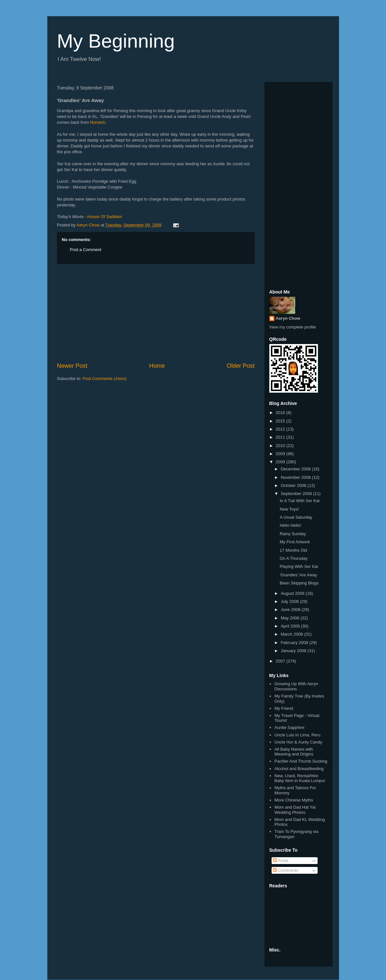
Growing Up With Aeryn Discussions (296, 686)
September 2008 (297, 494)
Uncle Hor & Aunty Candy (298, 742)
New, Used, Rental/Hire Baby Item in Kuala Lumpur (300, 778)
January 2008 (294, 651)
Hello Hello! (290, 525)
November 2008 (296, 477)
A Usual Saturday (296, 517)
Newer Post (72, 366)
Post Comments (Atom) (105, 379)
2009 (281, 454)
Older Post (241, 366)
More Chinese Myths (294, 800)
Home (157, 366)
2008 (281, 462)
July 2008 (290, 601)
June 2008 (291, 610)
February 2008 (295, 643)
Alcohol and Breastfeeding (299, 769)
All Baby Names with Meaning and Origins (294, 752)
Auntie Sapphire (290, 727)
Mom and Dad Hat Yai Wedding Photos (295, 810)
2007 (281, 661)
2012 (281, 429)
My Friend (284, 708)
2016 (281, 413)
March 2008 (292, 634)
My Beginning (116, 41)
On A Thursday (294, 558)
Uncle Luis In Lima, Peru (298, 735)
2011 (281, 437)
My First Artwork (295, 542)
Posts (281, 861)
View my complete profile (293, 327)
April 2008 (291, 626)
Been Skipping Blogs (299, 583)
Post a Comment (86, 250)
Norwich (98, 122)
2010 (281, 446)
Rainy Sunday (293, 534)
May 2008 (291, 618)
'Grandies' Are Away (298, 575)
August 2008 (293, 593)
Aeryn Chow (288, 318)
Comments (286, 870)
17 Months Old (293, 550)
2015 (281, 421)
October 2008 (294, 485)
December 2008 (296, 469)
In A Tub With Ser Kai (300, 501)
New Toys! (289, 509)
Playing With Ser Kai (299, 566)
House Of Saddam (105, 217)
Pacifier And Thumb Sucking (301, 761)
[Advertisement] (156, 313)
